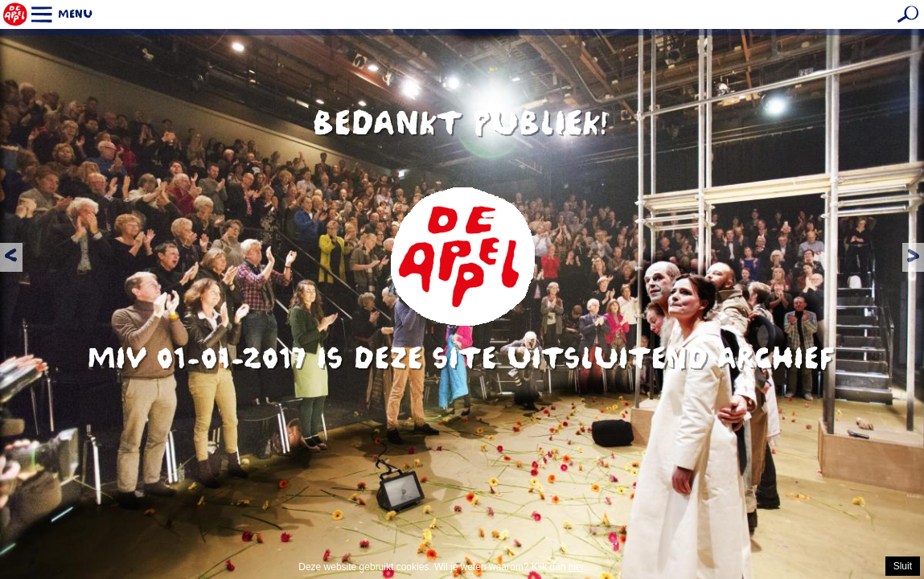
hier (576, 567)
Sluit (903, 566)
